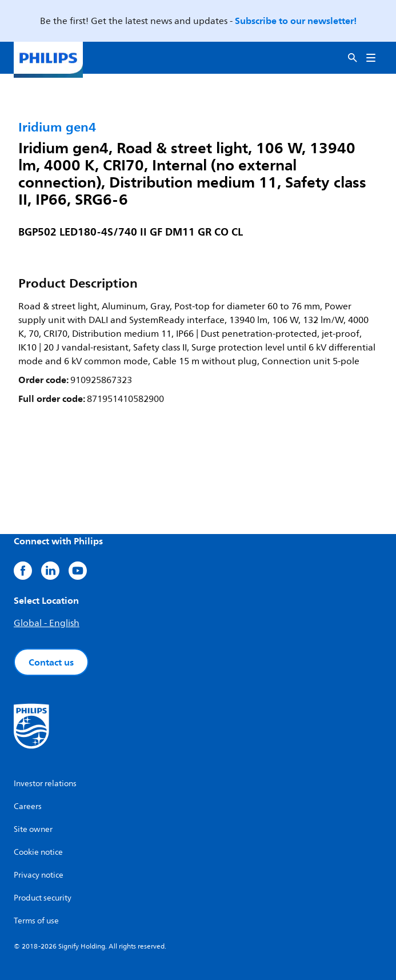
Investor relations (45, 784)
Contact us (51, 662)
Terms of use (36, 921)
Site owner (33, 829)
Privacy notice (39, 875)
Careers (28, 806)
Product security (43, 898)
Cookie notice (38, 852)
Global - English (47, 623)
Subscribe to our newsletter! (296, 21)
